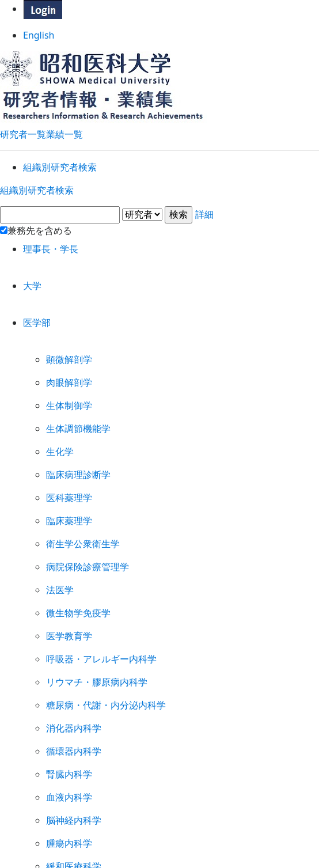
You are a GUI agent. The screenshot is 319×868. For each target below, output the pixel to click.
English (160, 39)
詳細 (159, 247)
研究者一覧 (23, 128)
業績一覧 (64, 128)
